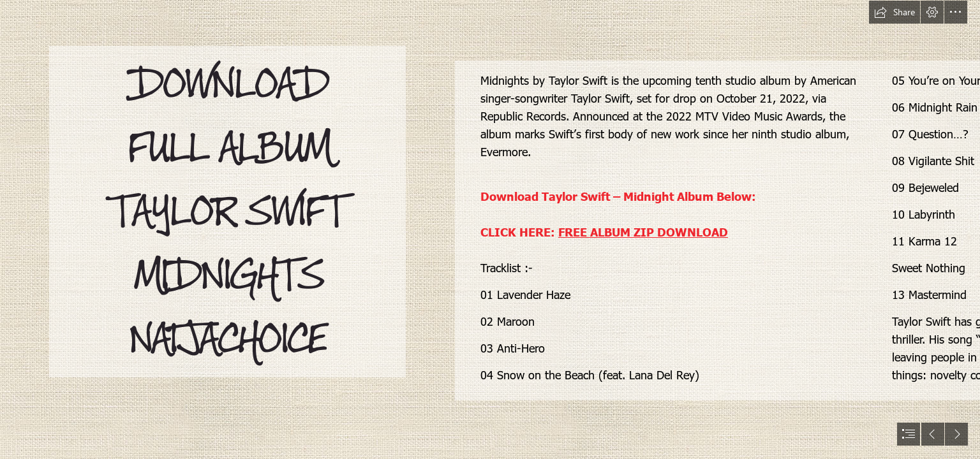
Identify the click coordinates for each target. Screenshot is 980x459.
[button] (895, 12)
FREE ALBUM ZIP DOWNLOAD (643, 232)
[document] (490, 229)
